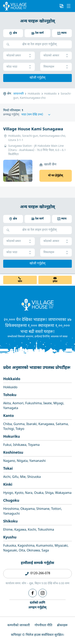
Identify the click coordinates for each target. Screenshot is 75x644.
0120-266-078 (40, 574)
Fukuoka (10, 546)
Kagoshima (26, 546)
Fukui (7, 445)
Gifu (15, 477)
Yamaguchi (11, 514)
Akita (7, 404)
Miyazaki (61, 546)
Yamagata (11, 408)
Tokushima (46, 530)
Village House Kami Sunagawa (33, 129)
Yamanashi (37, 461)
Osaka (39, 493)
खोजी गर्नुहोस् (37, 78)
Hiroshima (11, 509)
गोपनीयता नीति (43, 626)
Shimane (43, 509)
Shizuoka (34, 477)
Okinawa (33, 551)
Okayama (27, 509)
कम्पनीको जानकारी (19, 626)
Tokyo (20, 429)
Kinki (8, 485)
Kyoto (19, 493)
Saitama (62, 424)
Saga (45, 551)
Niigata (22, 461)
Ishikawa (20, 445)
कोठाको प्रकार (19, 56)
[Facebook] (33, 593)
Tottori (56, 509)
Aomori (18, 404)
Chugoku (11, 501)
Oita (22, 551)
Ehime (8, 530)
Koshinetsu (13, 453)
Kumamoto (45, 546)
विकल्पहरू (56, 67)
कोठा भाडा (19, 67)
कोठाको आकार (56, 56)
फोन (20, 282)
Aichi (7, 477)
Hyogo (8, 493)
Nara (29, 493)
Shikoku (10, 522)
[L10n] (61, 6)
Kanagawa (46, 424)
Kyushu (10, 538)
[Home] (38, 305)
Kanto (8, 416)
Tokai (8, 469)
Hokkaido (12, 379)
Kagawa (20, 530)
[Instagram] (43, 593)
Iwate (48, 404)
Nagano (9, 461)
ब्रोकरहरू (62, 626)
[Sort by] (36, 115)
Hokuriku (12, 437)
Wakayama (63, 493)
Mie (23, 477)
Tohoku (10, 395)
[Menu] (69, 6)
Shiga (49, 493)
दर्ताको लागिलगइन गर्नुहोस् (37, 605)
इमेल (55, 282)
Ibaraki (31, 424)
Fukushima (33, 404)
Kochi (32, 530)
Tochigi (8, 429)
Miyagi (58, 404)
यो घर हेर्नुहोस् (56, 176)
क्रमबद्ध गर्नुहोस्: (11, 115)
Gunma (19, 424)
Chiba (7, 424)
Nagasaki (10, 551)
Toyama (34, 445)
